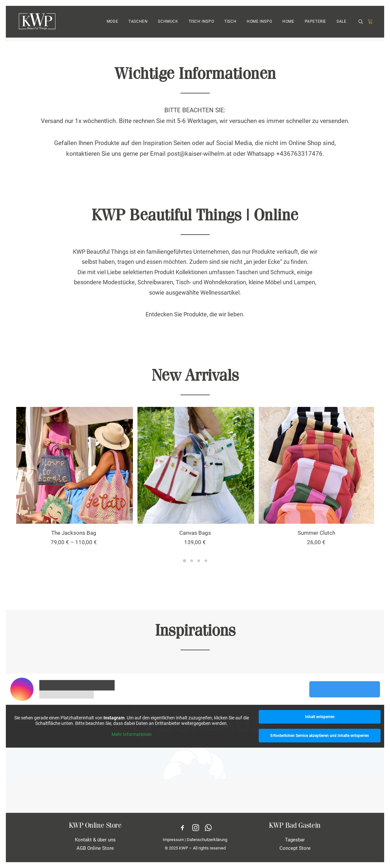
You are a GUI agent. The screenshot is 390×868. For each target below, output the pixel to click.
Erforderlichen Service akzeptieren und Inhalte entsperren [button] (320, 736)
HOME (288, 24)
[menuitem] (112, 24)
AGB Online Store (95, 848)
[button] (362, 24)
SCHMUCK (168, 24)
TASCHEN (138, 24)
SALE (341, 24)
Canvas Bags (195, 533)
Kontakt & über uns (95, 840)
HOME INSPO (259, 24)
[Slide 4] (206, 561)
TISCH (230, 24)
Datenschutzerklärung (207, 840)
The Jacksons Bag (74, 533)
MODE (112, 24)
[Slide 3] (199, 561)
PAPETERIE (315, 24)
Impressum (173, 840)
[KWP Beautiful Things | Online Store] (36, 24)
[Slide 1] (184, 561)
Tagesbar (295, 840)
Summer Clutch (316, 533)
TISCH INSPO (201, 24)
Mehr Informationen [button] (132, 734)
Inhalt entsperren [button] (319, 717)
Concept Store (295, 848)
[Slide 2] (192, 561)
